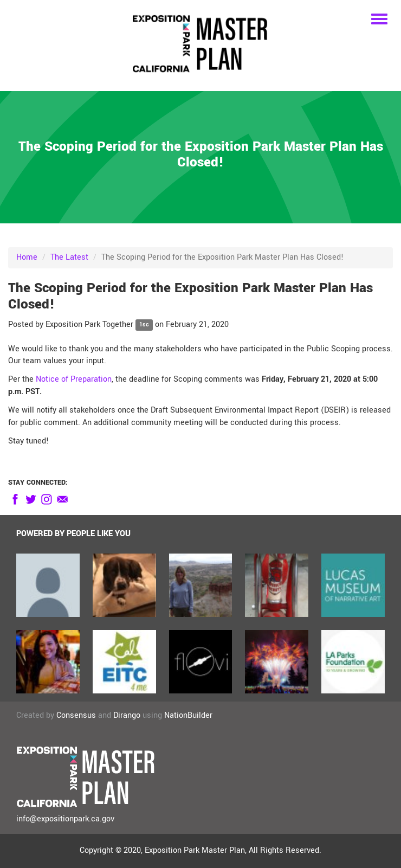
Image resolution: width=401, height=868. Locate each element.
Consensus (76, 715)
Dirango (127, 715)
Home (27, 257)
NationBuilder (188, 715)
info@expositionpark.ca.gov (65, 819)
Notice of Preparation (74, 379)
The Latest (69, 257)
